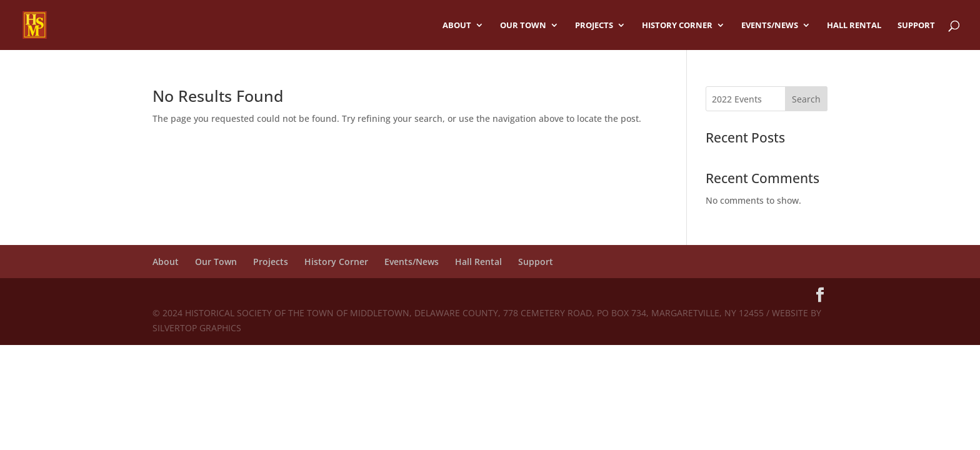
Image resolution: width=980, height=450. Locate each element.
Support (916, 26)
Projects (594, 26)
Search (806, 99)
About (457, 26)
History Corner (677, 26)
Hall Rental (854, 26)
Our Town (523, 26)
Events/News (770, 26)
